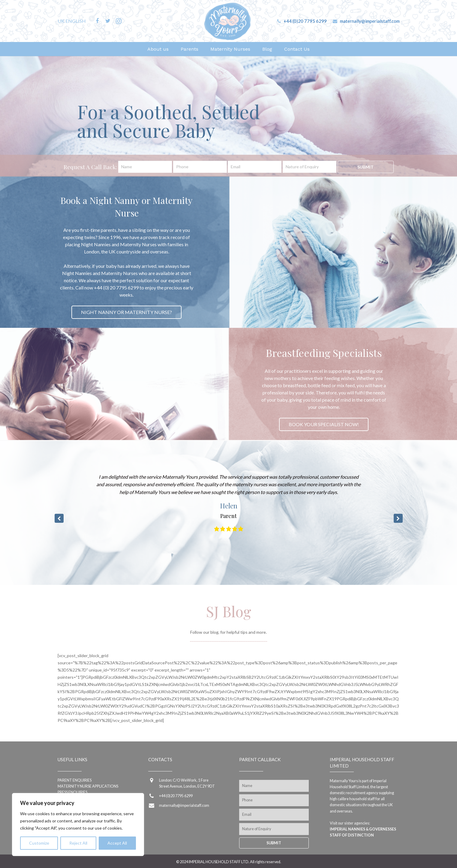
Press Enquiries (72, 792)
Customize (39, 843)
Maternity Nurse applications (88, 786)
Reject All (78, 843)
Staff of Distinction (352, 835)
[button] (398, 518)
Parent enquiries (75, 780)
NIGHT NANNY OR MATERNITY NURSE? (126, 312)
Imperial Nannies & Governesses (363, 829)
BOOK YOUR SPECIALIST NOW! (324, 424)
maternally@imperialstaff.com (370, 21)
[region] (78, 825)
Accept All (117, 843)
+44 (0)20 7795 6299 (305, 21)
